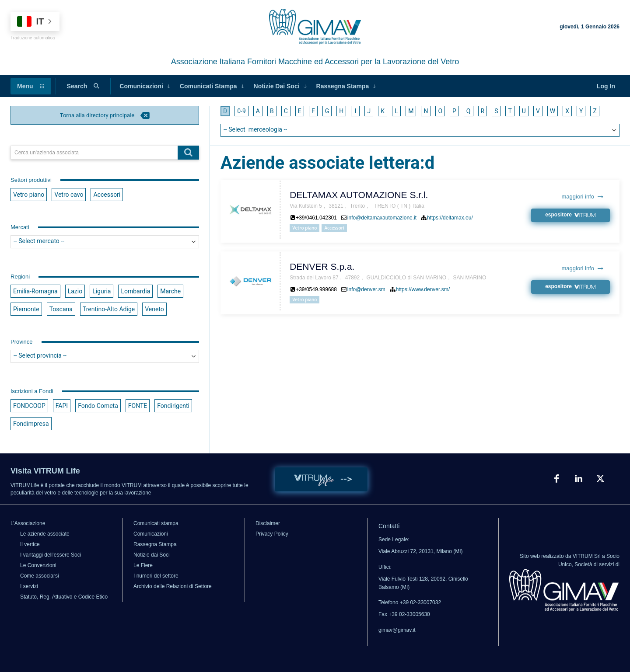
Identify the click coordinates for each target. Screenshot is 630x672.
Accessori (334, 228)
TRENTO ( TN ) (392, 206)
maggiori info (583, 197)
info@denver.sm (366, 289)
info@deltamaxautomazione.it (382, 218)
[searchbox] (105, 242)
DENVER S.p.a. (322, 266)
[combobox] (105, 242)
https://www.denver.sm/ (423, 289)
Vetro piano (304, 228)
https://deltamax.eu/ (450, 218)
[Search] (188, 153)
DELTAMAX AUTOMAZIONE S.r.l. (359, 195)
